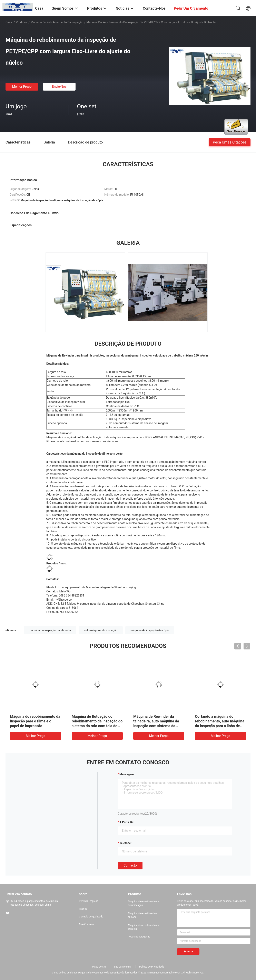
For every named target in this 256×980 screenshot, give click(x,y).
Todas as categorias (139, 937)
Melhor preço (22, 87)
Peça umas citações (230, 142)
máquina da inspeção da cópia (150, 630)
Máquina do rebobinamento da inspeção (57, 22)
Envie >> (188, 952)
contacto (130, 865)
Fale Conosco (86, 924)
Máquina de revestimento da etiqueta (143, 927)
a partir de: (127, 822)
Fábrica (83, 909)
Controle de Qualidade (91, 917)
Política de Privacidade (152, 967)
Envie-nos (59, 87)
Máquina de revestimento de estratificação (143, 903)
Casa (9, 22)
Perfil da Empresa (89, 901)
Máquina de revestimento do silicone (144, 915)
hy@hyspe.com (65, 600)
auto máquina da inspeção (101, 630)
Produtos (22, 22)
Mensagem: (127, 774)
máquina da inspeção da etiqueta (50, 630)
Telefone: (125, 843)
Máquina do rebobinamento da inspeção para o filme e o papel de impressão (35, 721)
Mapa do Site (99, 967)
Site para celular (123, 967)
